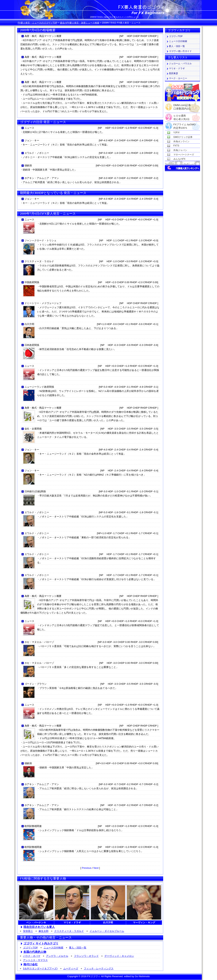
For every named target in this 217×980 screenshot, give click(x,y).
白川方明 (29, 324)
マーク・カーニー (178, 78)
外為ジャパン (180, 150)
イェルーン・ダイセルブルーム (107, 931)
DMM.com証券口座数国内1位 (182, 106)
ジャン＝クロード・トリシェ (41, 240)
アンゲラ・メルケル (57, 956)
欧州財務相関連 (33, 826)
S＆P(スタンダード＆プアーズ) (40, 968)
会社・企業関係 (33, 429)
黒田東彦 (173, 73)
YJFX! (177, 133)
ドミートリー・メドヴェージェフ (43, 303)
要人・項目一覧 (78, 948)
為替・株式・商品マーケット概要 (43, 36)
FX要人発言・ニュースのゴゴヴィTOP (38, 23)
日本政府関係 (32, 345)
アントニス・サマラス (35, 960)
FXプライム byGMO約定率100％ (185, 125)
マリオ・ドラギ (177, 68)
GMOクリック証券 (183, 137)
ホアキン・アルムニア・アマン (42, 178)
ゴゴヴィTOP (31, 948)
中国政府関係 (32, 282)
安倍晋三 (28, 931)
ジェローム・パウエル (180, 64)
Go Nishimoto (142, 976)
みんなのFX (179, 159)
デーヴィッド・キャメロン (119, 956)
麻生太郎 (44, 931)
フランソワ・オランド (86, 956)
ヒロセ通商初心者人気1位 (182, 116)
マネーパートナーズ (184, 155)
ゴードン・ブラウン (36, 684)
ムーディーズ (71, 968)
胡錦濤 (28, 166)
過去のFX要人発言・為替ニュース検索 (80, 23)
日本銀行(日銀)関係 (35, 491)
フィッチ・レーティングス (99, 968)
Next (96, 868)
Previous (87, 868)
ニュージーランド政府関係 (39, 387)
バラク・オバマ (32, 956)
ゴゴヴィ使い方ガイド (180, 51)
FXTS (176, 146)
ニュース (29, 128)
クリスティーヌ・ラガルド (39, 261)
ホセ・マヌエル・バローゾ (39, 642)
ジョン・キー (32, 140)
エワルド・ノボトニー (37, 153)
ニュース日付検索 (53, 948)
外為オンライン (181, 141)
